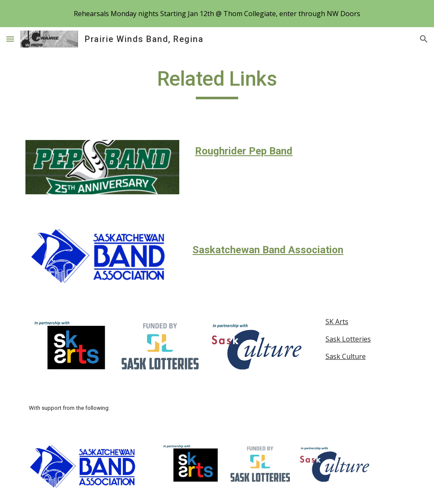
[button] (10, 39)
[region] (217, 14)
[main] (217, 83)
